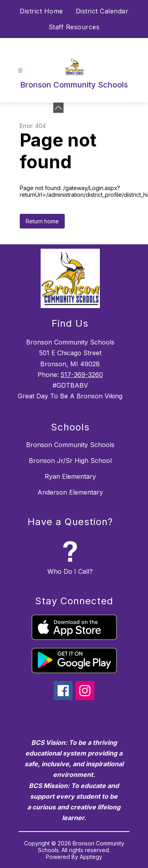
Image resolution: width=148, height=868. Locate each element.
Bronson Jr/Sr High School (70, 461)
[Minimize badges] (58, 108)
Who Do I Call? (70, 571)
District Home (41, 11)
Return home (42, 221)
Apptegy (91, 857)
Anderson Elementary (70, 492)
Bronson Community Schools (70, 445)
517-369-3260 (82, 375)
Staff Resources (74, 27)
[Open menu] (20, 71)
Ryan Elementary (70, 476)
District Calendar (102, 11)
